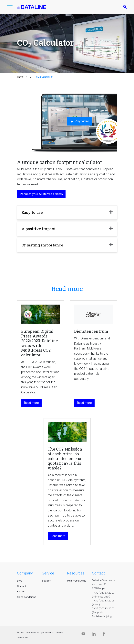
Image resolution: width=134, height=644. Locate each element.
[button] (10, 8)
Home (20, 77)
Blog (20, 581)
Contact (21, 586)
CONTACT (98, 573)
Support (47, 581)
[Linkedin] (94, 635)
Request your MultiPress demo (41, 194)
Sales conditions (27, 597)
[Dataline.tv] (83, 635)
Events (21, 591)
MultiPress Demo (77, 581)
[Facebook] (104, 635)
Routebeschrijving (102, 616)
